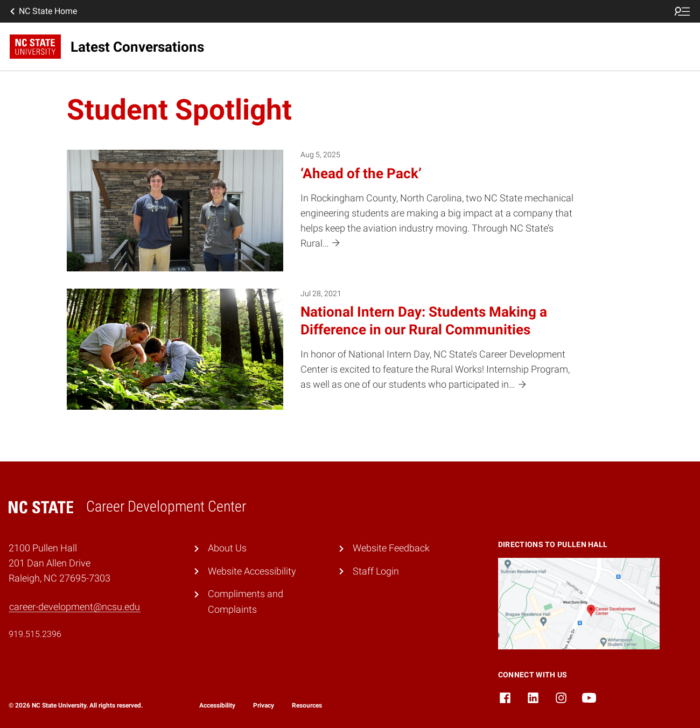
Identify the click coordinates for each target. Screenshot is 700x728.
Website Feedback (391, 548)
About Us (227, 548)
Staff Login (376, 571)
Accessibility (217, 705)
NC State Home (43, 11)
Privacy (264, 705)
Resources (307, 705)
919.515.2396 (35, 634)
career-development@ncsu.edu (75, 607)
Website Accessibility (252, 571)
